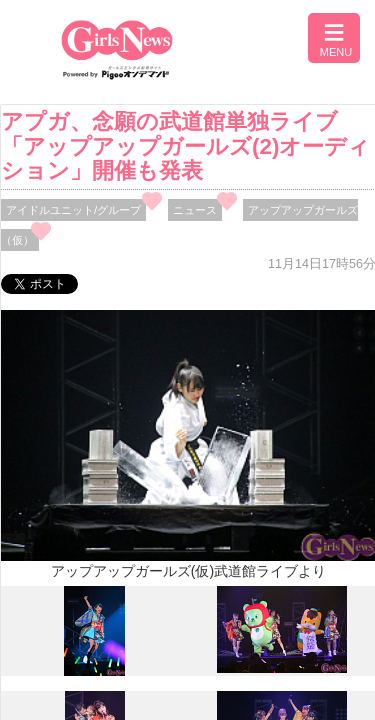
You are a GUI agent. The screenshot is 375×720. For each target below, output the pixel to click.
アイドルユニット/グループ (73, 210)
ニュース (195, 210)
